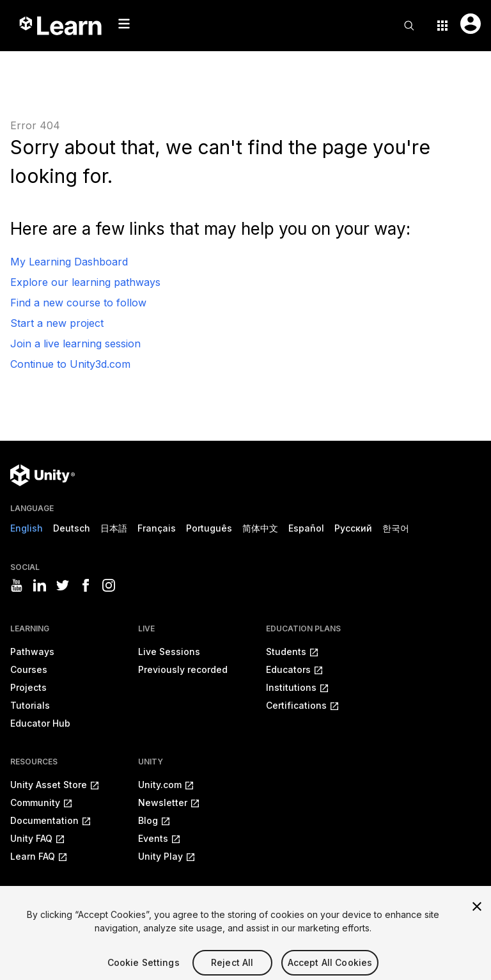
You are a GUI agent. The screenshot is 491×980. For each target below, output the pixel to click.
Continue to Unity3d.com (70, 364)
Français (157, 528)
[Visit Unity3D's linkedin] (40, 585)
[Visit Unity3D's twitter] (63, 585)
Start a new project (57, 323)
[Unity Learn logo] (61, 26)
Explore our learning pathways (85, 282)
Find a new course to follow (78, 303)
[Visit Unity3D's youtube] (17, 585)
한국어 (396, 528)
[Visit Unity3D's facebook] (86, 585)
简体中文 (260, 528)
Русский (353, 528)
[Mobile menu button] (124, 24)
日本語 (114, 528)
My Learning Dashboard (69, 262)
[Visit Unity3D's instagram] (109, 585)
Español (306, 528)
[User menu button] (471, 24)
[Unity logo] (43, 475)
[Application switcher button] (442, 26)
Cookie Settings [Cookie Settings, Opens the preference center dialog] (144, 971)
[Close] (477, 915)
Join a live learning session (75, 344)
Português (209, 528)
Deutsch (72, 528)
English (27, 528)
